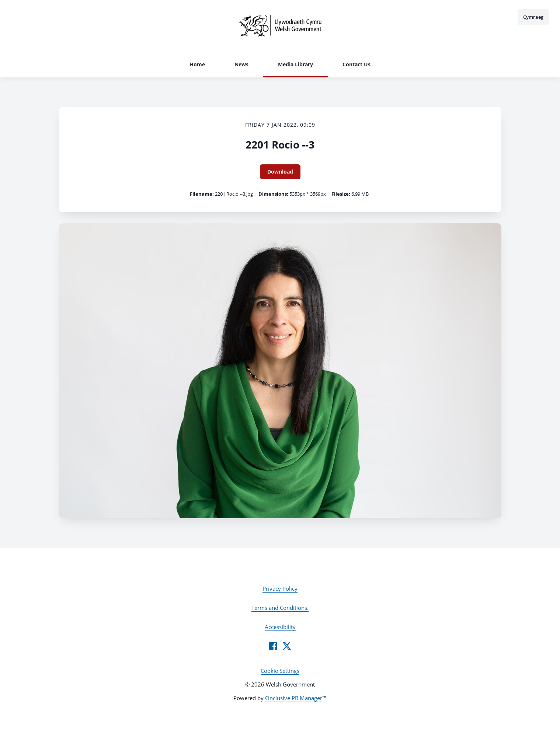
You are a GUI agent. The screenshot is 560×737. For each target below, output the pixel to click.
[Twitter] (287, 646)
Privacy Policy (280, 588)
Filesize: (341, 194)
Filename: (202, 194)
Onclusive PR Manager (294, 698)
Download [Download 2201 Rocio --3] (280, 172)
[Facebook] (273, 646)
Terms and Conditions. (280, 608)
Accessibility (280, 627)
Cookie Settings (280, 671)
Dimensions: (273, 194)
